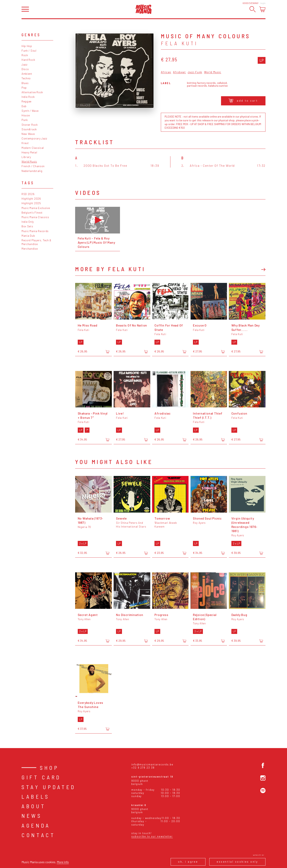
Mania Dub (28, 236)
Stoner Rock (30, 125)
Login (263, 3)
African (166, 72)
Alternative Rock (32, 92)
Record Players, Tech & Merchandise (36, 242)
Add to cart (243, 101)
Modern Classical (33, 148)
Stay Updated (49, 787)
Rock (25, 55)
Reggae (27, 101)
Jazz (25, 64)
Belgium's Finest (32, 212)
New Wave (28, 134)
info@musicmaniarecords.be (152, 764)
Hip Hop (27, 46)
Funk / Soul (29, 51)
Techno (26, 78)
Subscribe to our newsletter (152, 836)
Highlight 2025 (31, 203)
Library (26, 157)
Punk (25, 120)
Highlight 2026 (31, 199)
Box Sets (27, 226)
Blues (25, 83)
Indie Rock (28, 97)
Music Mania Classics (35, 217)
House (26, 115)
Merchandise (30, 249)
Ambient (27, 74)
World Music (29, 161)
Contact (38, 835)
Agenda (36, 825)
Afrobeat (179, 72)
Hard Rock (28, 60)
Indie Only (28, 222)
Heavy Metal (29, 152)
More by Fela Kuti (110, 269)
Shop (49, 768)
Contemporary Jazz (34, 138)
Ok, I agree (188, 862)
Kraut (25, 143)
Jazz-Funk (195, 72)
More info (63, 862)
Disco (25, 69)
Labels (36, 796)
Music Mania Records (35, 231)
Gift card (41, 777)
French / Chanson (33, 166)
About (34, 806)
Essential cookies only (237, 862)
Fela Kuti (179, 43)
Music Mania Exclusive (36, 208)
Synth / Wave (30, 111)
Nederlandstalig (32, 171)
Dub (24, 106)
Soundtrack (29, 129)
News (32, 816)
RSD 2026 (28, 194)
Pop (24, 88)
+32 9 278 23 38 (143, 768)
